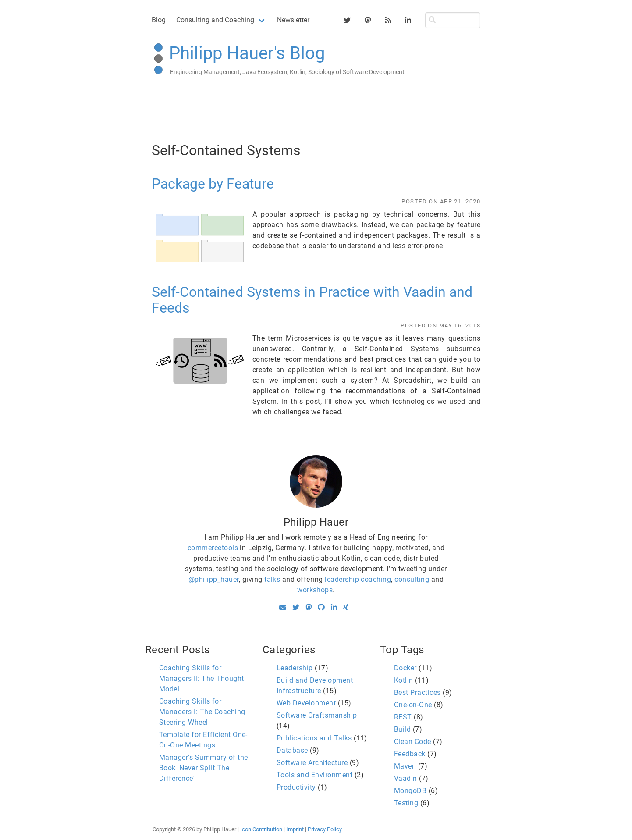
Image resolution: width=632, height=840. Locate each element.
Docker (405, 668)
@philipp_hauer (214, 579)
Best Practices (417, 692)
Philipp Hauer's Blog (247, 53)
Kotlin (404, 680)
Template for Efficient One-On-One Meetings (203, 740)
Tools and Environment (314, 775)
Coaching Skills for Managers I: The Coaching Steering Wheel (202, 712)
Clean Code (413, 742)
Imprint (295, 829)
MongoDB (410, 791)
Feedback (410, 754)
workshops (315, 590)
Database (292, 750)
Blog (159, 20)
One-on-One (413, 705)
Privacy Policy (325, 829)
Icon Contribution (261, 829)
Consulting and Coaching (215, 20)
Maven (405, 766)
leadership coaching (358, 579)
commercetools (213, 548)
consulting (412, 579)
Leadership (295, 668)
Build (402, 729)
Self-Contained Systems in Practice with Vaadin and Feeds (312, 300)
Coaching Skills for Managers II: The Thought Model (202, 678)
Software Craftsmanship (317, 715)
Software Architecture (312, 763)
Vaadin (406, 778)
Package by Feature (213, 184)
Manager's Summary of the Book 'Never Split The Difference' (204, 768)
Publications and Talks (314, 738)
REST (403, 717)
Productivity (296, 787)
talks (272, 579)
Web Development (306, 703)
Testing (406, 803)
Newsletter (293, 20)
